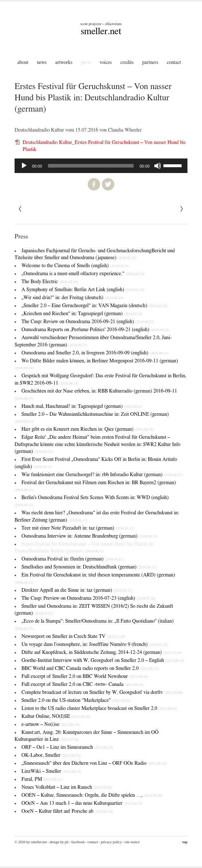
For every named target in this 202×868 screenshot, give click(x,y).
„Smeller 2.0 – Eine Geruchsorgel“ (94, 306)
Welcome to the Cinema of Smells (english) (75, 266)
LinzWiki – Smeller (51, 771)
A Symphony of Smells (83, 290)
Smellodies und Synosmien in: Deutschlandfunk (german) (89, 567)
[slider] (91, 166)
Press (86, 63)
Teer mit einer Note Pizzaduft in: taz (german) (78, 528)
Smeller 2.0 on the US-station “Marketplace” (76, 700)
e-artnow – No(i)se (50, 724)
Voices (106, 63)
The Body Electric (50, 282)
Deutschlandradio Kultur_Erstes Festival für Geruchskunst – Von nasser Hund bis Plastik (104, 146)
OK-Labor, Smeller (51, 755)
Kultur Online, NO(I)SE (56, 716)
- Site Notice (131, 842)
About (23, 63)
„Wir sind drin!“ (72, 298)
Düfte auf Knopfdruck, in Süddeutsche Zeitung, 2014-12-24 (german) (102, 652)
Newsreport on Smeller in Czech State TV (74, 636)
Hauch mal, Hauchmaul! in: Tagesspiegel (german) (82, 406)
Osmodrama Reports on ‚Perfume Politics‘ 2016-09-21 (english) (95, 330)
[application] (101, 166)
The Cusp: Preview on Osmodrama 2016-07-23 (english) (88, 598)
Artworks (64, 63)
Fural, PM (42, 779)
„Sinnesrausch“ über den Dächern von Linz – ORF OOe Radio (94, 763)
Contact (174, 63)
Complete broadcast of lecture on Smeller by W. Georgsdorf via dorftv (102, 692)
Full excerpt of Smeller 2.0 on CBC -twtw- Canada (83, 684)
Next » (20, 209)
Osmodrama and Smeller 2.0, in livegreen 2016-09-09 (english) (95, 353)
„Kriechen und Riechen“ (82, 314)
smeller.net (101, 31)
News (42, 63)
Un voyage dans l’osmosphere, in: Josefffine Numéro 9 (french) (95, 644)
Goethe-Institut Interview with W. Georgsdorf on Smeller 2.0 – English (103, 660)
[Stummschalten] (158, 166)
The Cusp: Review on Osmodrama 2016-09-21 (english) (88, 322)
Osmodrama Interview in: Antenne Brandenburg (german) (90, 536)
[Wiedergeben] (24, 166)
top (183, 842)
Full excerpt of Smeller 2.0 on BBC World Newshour (85, 676)
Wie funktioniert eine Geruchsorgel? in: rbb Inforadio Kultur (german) (102, 475)
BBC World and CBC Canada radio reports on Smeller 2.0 (90, 668)
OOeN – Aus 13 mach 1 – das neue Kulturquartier (82, 803)
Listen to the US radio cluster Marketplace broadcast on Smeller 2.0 (99, 708)
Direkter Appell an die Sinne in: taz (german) (77, 590)
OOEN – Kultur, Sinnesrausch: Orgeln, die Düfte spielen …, (92, 795)
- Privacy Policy (110, 842)
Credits (127, 63)
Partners (150, 63)
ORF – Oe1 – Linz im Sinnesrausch (67, 747)
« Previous (182, 209)
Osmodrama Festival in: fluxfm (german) (73, 559)
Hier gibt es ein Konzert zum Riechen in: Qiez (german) (88, 429)
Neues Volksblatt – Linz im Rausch (67, 787)
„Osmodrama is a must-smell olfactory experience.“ (83, 274)
